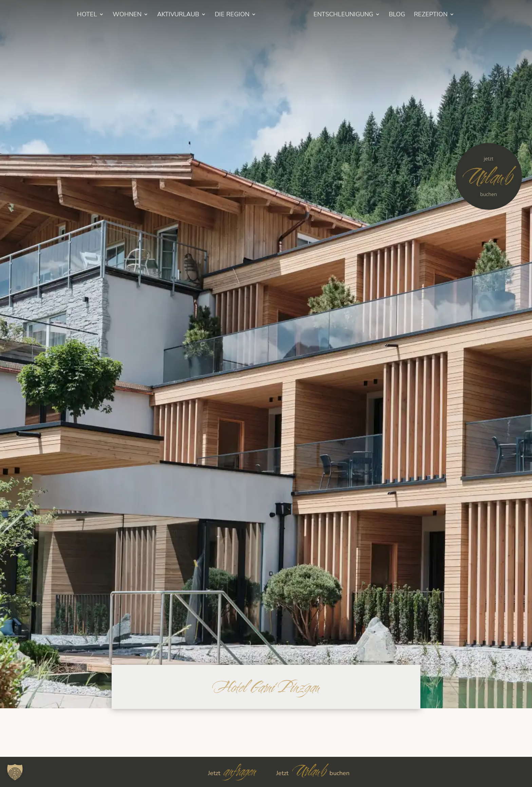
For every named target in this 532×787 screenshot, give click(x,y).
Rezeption (440, 15)
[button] (15, 772)
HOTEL (78, 15)
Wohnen (118, 15)
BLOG (406, 15)
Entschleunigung (353, 15)
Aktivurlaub (169, 15)
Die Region (223, 15)
